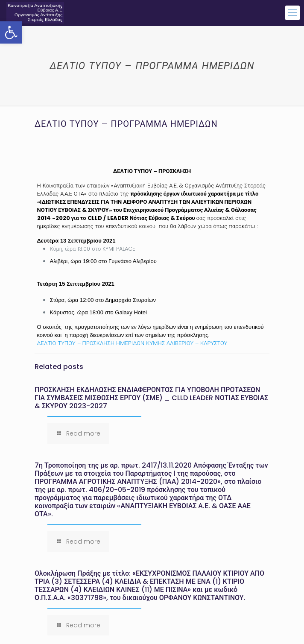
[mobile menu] (292, 13)
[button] (11, 32)
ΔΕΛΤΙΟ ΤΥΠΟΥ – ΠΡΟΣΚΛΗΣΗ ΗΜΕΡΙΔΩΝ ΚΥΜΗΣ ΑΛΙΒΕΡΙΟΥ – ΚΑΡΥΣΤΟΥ (132, 343)
